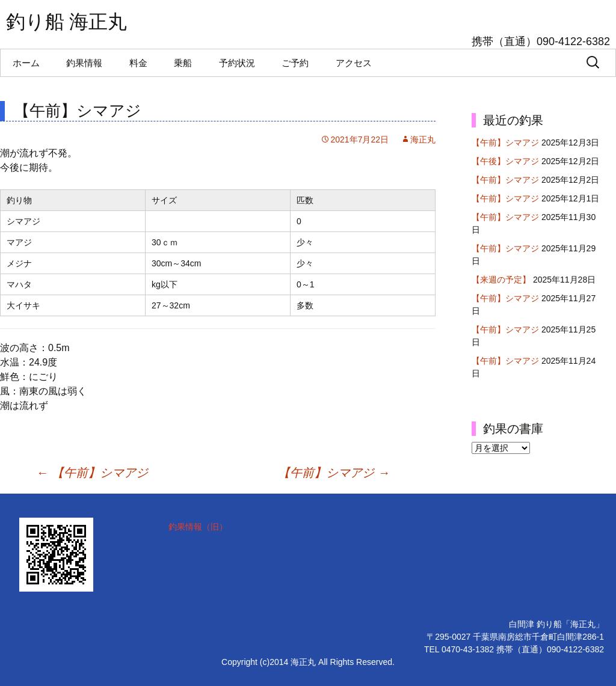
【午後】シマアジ (505, 161)
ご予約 (295, 63)
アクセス (354, 63)
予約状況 (237, 63)
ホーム (26, 63)
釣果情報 (84, 63)
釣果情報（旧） (198, 527)
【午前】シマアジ (92, 473)
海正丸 (423, 139)
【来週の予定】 (501, 280)
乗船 (183, 63)
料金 (138, 63)
